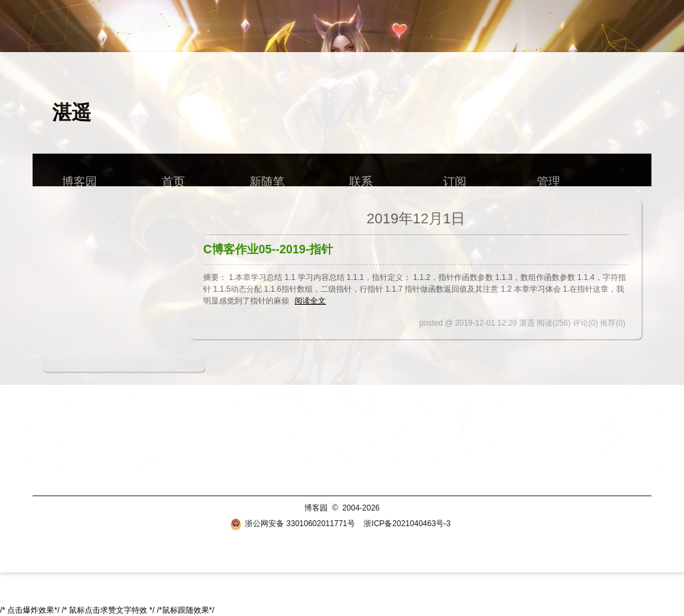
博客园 (79, 177)
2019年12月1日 (416, 218)
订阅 (455, 177)
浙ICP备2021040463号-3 (407, 524)
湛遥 (72, 112)
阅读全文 (310, 301)
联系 (361, 177)
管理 (549, 177)
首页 (173, 177)
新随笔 (267, 177)
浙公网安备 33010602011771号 (292, 524)
